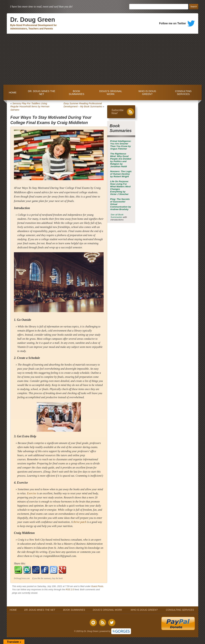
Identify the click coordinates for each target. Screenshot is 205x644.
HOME (13, 92)
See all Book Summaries (117, 216)
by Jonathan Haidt (121, 160)
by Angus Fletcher (121, 145)
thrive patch (80, 522)
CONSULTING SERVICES (183, 93)
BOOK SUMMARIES (77, 93)
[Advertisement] (102, 59)
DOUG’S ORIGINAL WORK (111, 93)
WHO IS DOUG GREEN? (147, 93)
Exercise (32, 493)
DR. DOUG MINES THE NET (42, 93)
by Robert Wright (121, 174)
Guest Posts (97, 586)
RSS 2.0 (70, 589)
